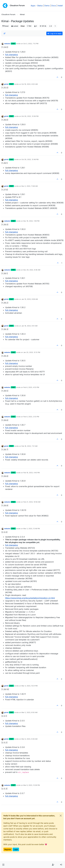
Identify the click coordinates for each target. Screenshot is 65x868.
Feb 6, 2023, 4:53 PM (31, 387)
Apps (33, 6)
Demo (47, 6)
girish (6, 84)
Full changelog (11, 55)
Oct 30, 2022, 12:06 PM (30, 116)
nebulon (7, 44)
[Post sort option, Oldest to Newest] (5, 33)
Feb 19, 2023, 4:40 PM (32, 473)
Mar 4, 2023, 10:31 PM (30, 686)
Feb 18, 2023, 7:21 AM (29, 446)
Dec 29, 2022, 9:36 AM (32, 270)
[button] (3, 865)
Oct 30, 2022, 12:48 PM (30, 159)
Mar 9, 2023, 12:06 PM (32, 785)
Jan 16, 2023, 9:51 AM (29, 326)
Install (60, 6)
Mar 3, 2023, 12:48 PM (32, 529)
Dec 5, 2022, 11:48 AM (30, 186)
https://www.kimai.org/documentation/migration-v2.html (30, 598)
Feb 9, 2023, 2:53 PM (31, 417)
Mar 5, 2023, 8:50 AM (29, 712)
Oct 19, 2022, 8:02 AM (30, 84)
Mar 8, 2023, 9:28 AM (29, 739)
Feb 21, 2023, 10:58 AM (32, 502)
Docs (54, 6)
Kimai (23, 26)
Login (16, 849)
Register (8, 849)
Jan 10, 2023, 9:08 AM (30, 299)
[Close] (61, 816)
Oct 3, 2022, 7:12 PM (31, 44)
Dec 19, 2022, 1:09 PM (31, 221)
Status (40, 6)
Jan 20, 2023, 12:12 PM (32, 352)
